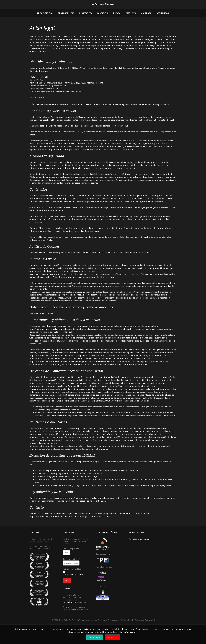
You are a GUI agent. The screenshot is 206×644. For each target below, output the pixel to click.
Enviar (67, 581)
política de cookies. (108, 632)
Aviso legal (128, 620)
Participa (131, 13)
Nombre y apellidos (71, 549)
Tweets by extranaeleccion (139, 539)
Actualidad (163, 13)
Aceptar (113, 637)
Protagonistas (66, 13)
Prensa (117, 13)
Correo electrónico (71, 559)
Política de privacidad (72, 569)
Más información (128, 632)
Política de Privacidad (44, 313)
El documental (45, 13)
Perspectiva (86, 13)
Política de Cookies (50, 252)
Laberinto (103, 13)
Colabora (146, 13)
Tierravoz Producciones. (109, 620)
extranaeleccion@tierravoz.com (74, 602)
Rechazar (94, 637)
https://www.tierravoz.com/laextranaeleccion (74, 104)
